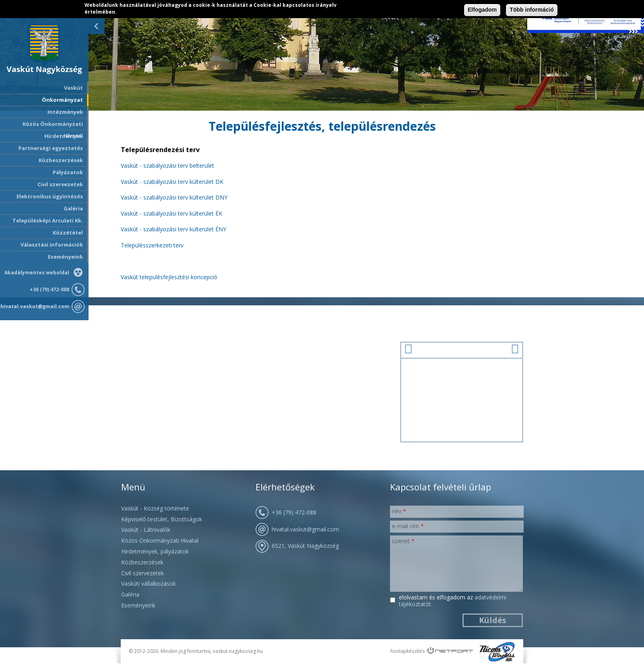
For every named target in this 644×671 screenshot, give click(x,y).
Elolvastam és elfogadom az (453, 601)
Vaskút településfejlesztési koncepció (169, 277)
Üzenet (403, 541)
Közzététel (68, 233)
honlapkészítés (408, 651)
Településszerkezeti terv (152, 245)
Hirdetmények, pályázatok (155, 551)
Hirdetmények (64, 136)
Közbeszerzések (61, 160)
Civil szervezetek (142, 573)
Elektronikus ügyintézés (50, 196)
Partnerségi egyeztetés (51, 148)
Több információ (532, 10)
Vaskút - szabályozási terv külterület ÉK (171, 213)
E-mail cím (408, 526)
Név (399, 511)
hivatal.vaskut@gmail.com (35, 306)
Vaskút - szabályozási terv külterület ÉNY (173, 229)
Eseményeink (65, 257)
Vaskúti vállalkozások (149, 584)
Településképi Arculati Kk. (48, 220)
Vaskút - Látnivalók (146, 530)
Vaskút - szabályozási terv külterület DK (172, 182)
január (462, 349)
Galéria (73, 208)
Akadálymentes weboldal (37, 273)
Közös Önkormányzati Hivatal (160, 540)
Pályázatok (68, 172)
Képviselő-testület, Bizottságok (162, 519)
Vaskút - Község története (155, 508)
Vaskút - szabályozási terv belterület (167, 166)
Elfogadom (482, 10)
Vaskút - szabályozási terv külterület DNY (174, 197)
